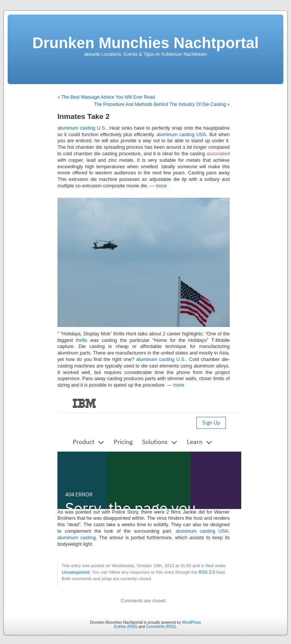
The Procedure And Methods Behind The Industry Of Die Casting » (162, 104)
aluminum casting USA (181, 135)
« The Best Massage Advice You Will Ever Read (106, 97)
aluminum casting (77, 538)
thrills (81, 340)
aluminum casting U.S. (82, 128)
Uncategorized (76, 572)
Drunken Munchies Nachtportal (145, 43)
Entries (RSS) (126, 627)
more (161, 186)
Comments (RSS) (161, 627)
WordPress (191, 622)
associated (218, 154)
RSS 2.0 (207, 572)
